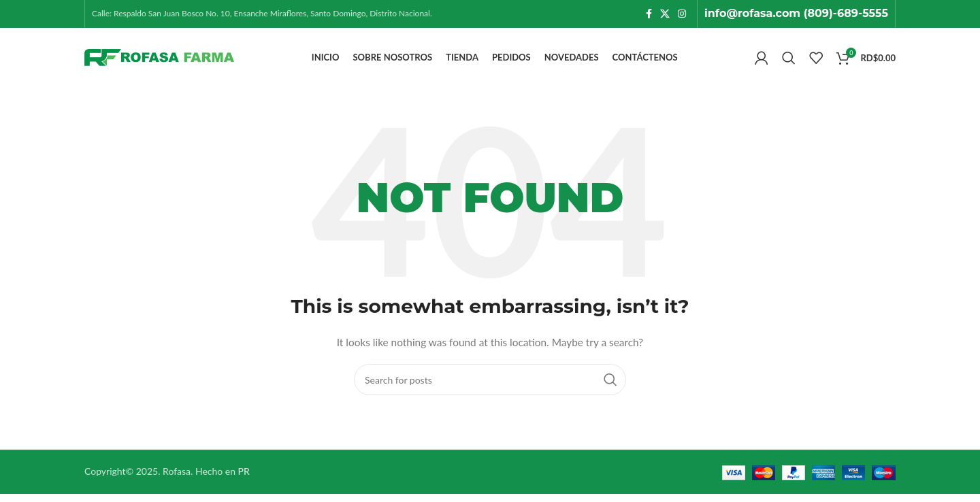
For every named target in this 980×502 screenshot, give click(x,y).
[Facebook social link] (649, 15)
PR (244, 480)
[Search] (789, 63)
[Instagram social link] (682, 15)
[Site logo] (159, 62)
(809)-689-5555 (846, 14)
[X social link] (665, 15)
